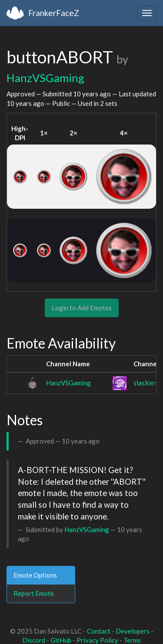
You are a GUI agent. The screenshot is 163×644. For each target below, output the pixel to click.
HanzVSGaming (45, 78)
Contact (99, 631)
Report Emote (34, 593)
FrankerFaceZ (54, 13)
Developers (133, 631)
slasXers (146, 383)
